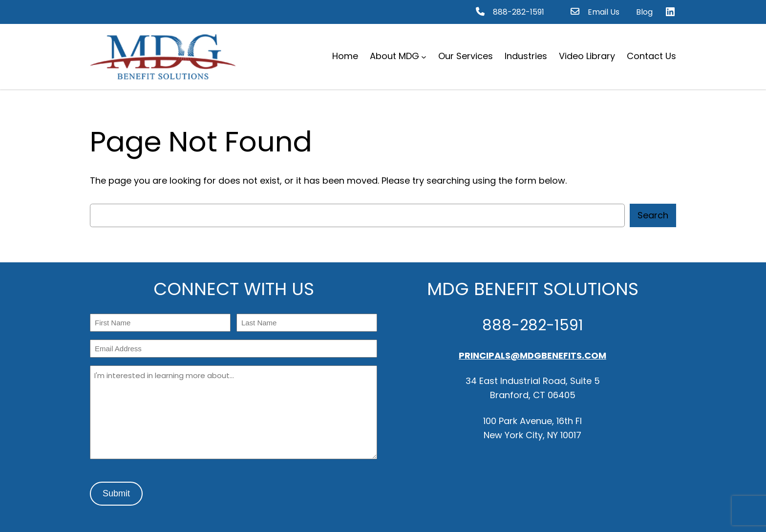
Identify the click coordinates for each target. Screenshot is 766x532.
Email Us (604, 12)
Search (653, 215)
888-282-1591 (519, 12)
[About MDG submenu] (424, 56)
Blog (644, 12)
